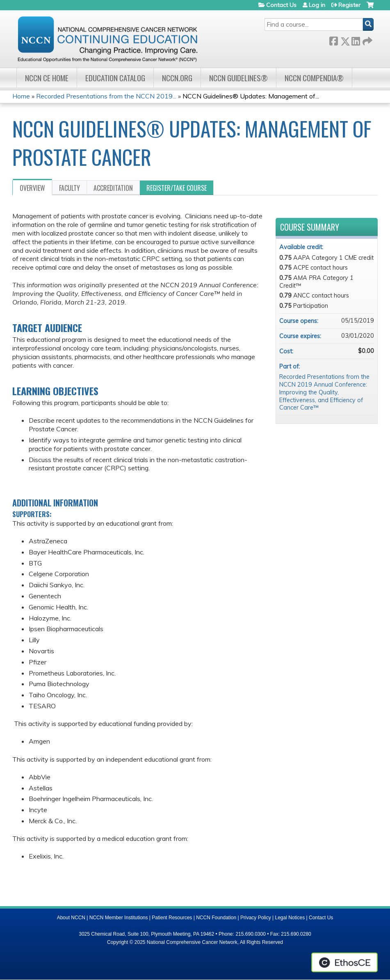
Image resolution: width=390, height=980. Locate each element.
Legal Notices (290, 918)
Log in (317, 5)
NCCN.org (177, 78)
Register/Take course (177, 188)
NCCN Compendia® (314, 78)
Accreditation (113, 188)
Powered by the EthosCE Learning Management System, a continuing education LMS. (344, 962)
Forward (367, 40)
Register (349, 5)
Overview (32, 188)
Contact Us (281, 5)
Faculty (70, 188)
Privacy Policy (256, 918)
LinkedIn (356, 40)
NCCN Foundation (216, 918)
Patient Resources (172, 918)
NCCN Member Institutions (119, 918)
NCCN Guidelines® (238, 78)
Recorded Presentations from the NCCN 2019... (106, 96)
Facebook (333, 40)
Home (21, 96)
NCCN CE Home (47, 78)
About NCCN (71, 918)
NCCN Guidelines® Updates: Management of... (251, 96)
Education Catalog (115, 78)
